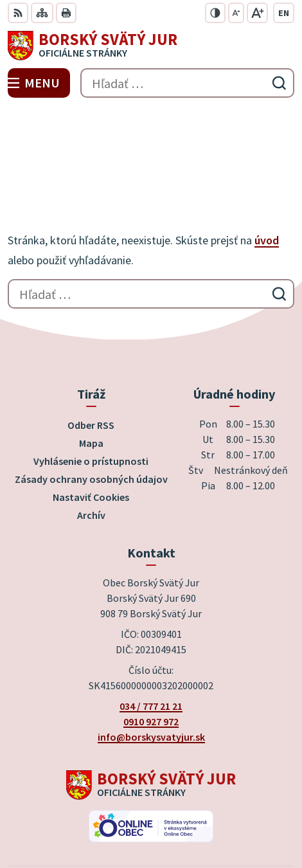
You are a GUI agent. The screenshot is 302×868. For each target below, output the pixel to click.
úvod (267, 148)
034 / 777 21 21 (151, 614)
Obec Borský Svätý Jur (187, 816)
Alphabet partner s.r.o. (209, 799)
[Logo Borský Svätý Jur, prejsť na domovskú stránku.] (151, 46)
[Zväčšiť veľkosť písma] (257, 13)
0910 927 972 (151, 629)
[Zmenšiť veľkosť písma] (236, 13)
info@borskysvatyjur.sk (151, 645)
